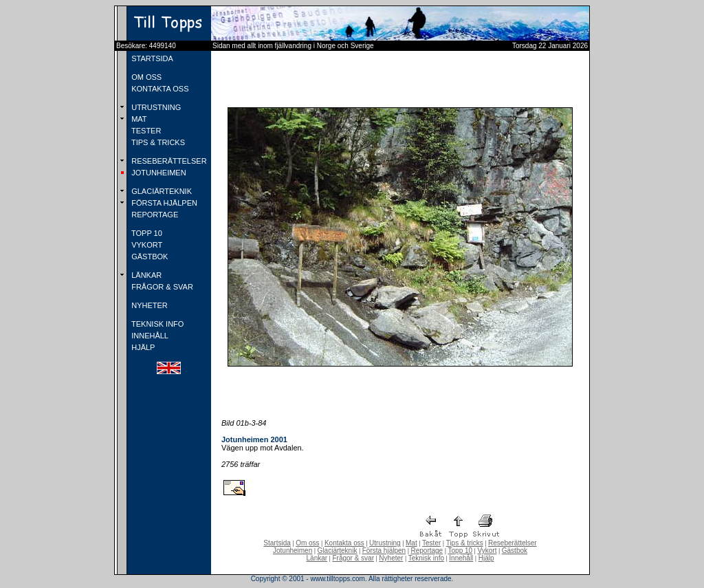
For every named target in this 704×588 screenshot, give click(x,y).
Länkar (317, 558)
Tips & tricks (465, 543)
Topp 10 (461, 551)
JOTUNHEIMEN (158, 173)
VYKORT (146, 245)
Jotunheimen (293, 551)
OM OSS (145, 77)
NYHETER (148, 305)
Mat (411, 543)
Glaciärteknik (338, 551)
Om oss (307, 543)
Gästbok (515, 551)
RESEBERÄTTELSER (168, 161)
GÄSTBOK (148, 257)
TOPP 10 (146, 233)
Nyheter (391, 558)
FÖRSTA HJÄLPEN (163, 203)
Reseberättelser (513, 543)
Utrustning (385, 543)
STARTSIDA (151, 58)
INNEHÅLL (149, 336)
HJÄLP (142, 347)
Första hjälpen (384, 551)
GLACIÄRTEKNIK (161, 191)
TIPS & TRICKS (157, 142)
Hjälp (486, 558)
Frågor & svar (353, 558)
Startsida (277, 543)
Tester (431, 543)
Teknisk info (426, 558)
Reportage (427, 551)
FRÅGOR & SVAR (161, 287)
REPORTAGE (154, 215)
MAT (138, 119)
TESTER (145, 131)
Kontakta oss (344, 543)
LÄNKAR (145, 275)
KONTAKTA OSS (159, 89)
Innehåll (461, 558)
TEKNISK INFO (156, 324)
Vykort (487, 551)
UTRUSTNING (155, 107)
